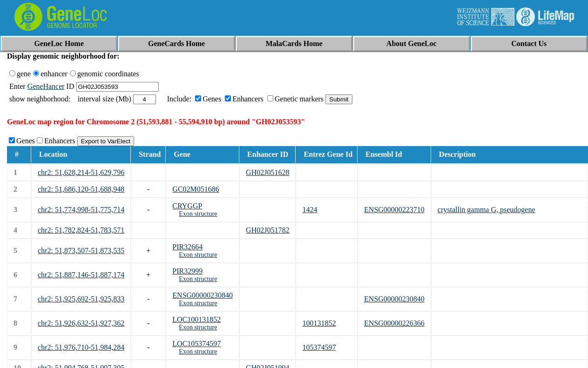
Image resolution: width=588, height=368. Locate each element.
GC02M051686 (196, 189)
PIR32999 (187, 271)
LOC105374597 (196, 344)
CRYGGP (187, 206)
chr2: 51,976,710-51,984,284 (81, 347)
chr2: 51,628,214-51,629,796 (81, 172)
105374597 (319, 347)
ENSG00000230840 (203, 295)
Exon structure (198, 214)
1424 (310, 210)
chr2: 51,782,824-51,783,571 (81, 230)
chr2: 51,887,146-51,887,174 (81, 275)
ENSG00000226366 (394, 323)
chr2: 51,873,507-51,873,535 (81, 251)
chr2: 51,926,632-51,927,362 (81, 323)
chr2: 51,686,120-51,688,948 (81, 189)
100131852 (319, 323)
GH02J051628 (267, 172)
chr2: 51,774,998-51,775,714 (81, 210)
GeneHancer (46, 86)
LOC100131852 (196, 319)
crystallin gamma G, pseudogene (487, 210)
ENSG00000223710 (394, 210)
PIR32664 (187, 247)
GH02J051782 (267, 230)
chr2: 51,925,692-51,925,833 (81, 299)
